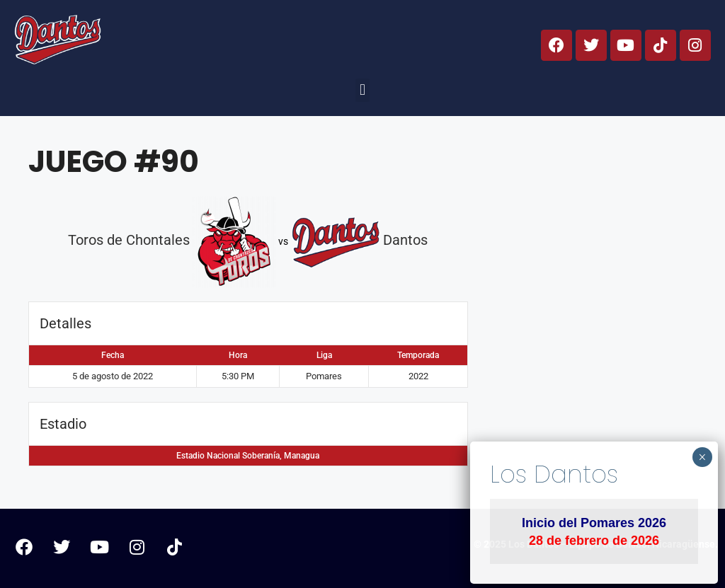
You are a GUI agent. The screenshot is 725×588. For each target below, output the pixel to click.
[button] (362, 90)
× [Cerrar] (702, 457)
